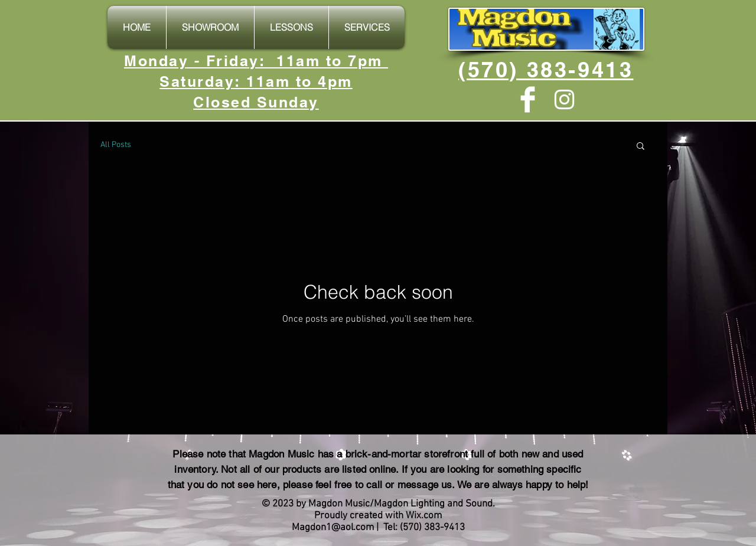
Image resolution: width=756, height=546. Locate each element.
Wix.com (424, 516)
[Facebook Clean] (528, 99)
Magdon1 (312, 528)
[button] (641, 147)
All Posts (116, 145)
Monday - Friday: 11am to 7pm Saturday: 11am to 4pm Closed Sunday (256, 81)
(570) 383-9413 (546, 69)
